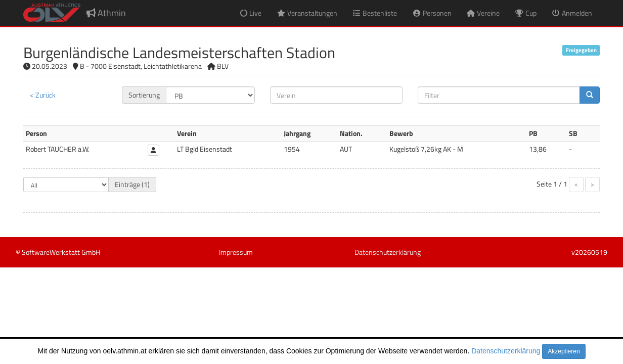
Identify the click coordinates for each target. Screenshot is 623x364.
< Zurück (43, 95)
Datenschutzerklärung (506, 351)
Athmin (106, 13)
